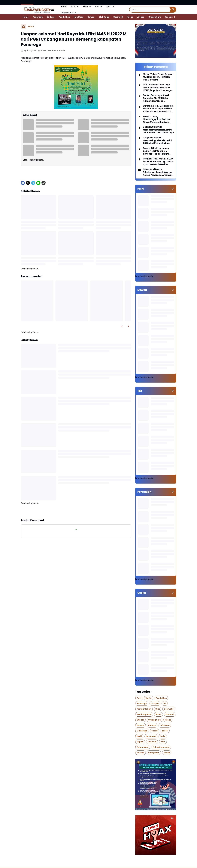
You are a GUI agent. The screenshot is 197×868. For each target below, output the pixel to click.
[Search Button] (173, 10)
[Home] (23, 27)
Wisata (141, 17)
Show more (76, 511)
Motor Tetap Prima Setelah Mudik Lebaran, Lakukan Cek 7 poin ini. (158, 77)
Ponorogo (38, 17)
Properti (169, 17)
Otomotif (118, 17)
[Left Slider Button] (122, 326)
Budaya (51, 17)
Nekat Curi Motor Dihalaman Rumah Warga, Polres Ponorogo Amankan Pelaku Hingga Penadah (158, 172)
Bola (99, 7)
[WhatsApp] (38, 183)
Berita (75, 7)
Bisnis (87, 7)
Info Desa (79, 17)
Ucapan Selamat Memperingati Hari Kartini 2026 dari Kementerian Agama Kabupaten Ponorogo (157, 140)
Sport (110, 7)
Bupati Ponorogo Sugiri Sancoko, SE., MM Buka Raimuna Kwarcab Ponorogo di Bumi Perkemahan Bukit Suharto (158, 98)
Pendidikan (64, 17)
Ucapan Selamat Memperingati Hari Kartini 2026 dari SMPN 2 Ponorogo (158, 130)
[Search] (150, 10)
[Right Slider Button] (174, 17)
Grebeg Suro (155, 17)
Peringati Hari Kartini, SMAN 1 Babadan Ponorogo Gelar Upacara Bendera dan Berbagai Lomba (158, 162)
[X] (28, 183)
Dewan (91, 17)
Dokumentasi (69, 13)
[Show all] (173, 189)
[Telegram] (33, 183)
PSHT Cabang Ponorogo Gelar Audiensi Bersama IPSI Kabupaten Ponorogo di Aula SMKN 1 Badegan (157, 88)
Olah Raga (104, 17)
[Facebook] (23, 183)
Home (64, 7)
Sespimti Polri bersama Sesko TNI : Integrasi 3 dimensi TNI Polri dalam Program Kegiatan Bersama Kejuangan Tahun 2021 (158, 151)
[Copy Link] (44, 183)
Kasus (130, 17)
